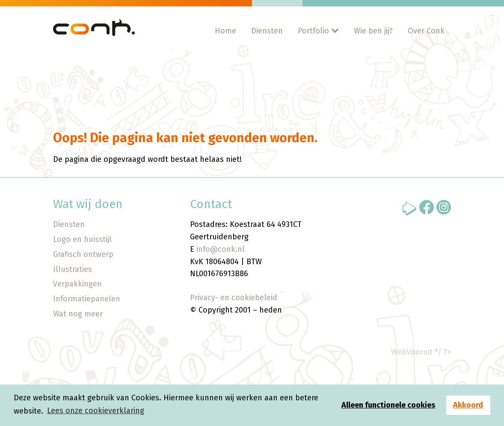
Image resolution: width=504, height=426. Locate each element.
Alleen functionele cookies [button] (388, 405)
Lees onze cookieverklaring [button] (96, 411)
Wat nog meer (78, 314)
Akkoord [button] (468, 405)
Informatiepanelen (87, 299)
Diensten (267, 31)
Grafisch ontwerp (83, 254)
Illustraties (73, 269)
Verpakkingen (77, 284)
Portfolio (313, 31)
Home (225, 31)
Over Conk (426, 31)
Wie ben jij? (373, 31)
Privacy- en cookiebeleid (234, 298)
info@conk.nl (221, 249)
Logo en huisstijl (82, 239)
